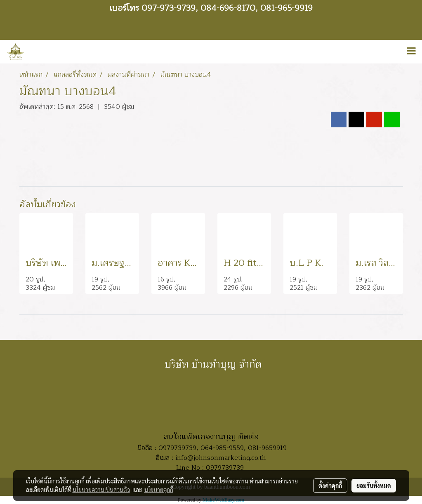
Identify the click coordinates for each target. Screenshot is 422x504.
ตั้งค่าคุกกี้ (330, 485)
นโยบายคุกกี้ (159, 490)
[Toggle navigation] (411, 52)
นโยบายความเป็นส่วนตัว (101, 490)
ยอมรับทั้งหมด (374, 485)
